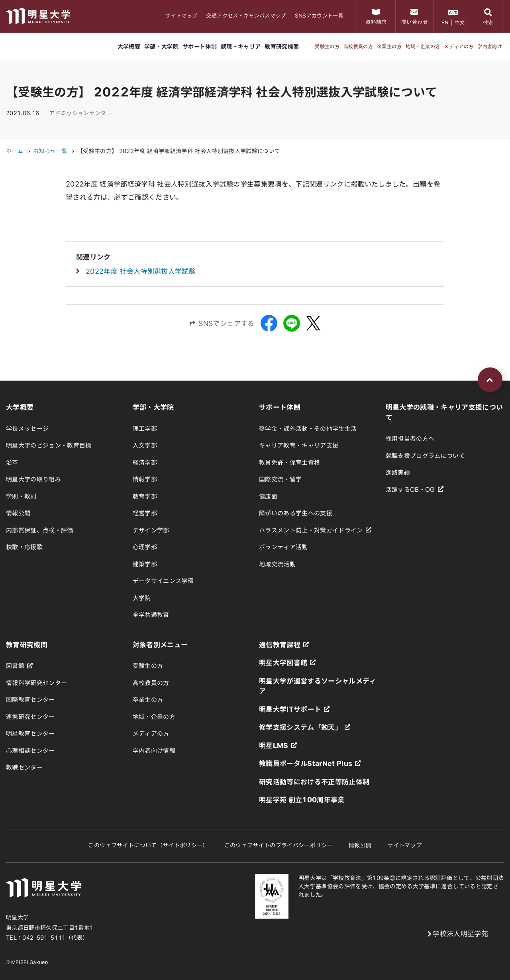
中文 (460, 22)
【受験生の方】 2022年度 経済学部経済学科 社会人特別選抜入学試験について (179, 151)
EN (445, 22)
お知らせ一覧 (50, 151)
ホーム (15, 151)
